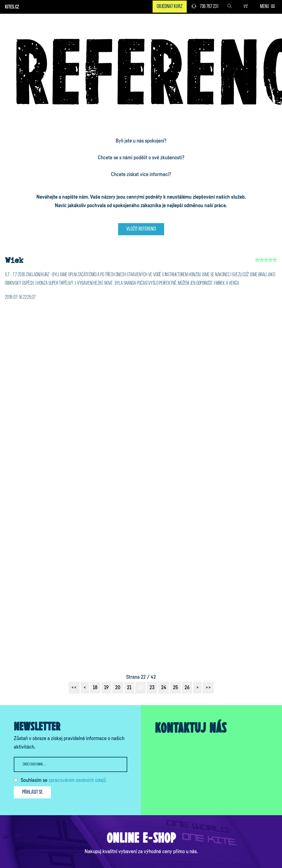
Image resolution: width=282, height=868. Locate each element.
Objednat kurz (170, 7)
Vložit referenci (141, 229)
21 (129, 688)
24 (164, 688)
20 (118, 688)
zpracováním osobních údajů (77, 780)
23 (152, 688)
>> (208, 688)
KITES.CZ (12, 7)
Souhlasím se (63, 780)
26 (187, 688)
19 (106, 688)
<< (74, 688)
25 (175, 688)
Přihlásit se (32, 792)
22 (140, 688)
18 (95, 688)
